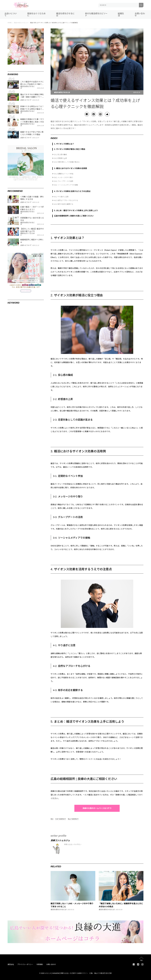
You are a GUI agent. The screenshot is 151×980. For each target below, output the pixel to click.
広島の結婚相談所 (61, 819)
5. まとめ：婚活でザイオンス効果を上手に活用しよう (76, 211)
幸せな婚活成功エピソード (96, 15)
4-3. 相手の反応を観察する (64, 204)
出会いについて (11, 15)
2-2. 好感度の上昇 (61, 158)
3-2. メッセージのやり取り (64, 177)
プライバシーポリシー (25, 964)
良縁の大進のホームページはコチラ (97, 808)
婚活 (52, 819)
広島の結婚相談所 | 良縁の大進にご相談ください (74, 216)
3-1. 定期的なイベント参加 (64, 174)
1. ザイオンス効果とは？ (64, 144)
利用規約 (40, 964)
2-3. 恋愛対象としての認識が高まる (67, 162)
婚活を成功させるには (65, 15)
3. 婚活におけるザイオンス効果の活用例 (71, 168)
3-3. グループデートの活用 (64, 181)
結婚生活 (121, 15)
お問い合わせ (140, 15)
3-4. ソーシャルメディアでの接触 (66, 185)
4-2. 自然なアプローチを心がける (66, 200)
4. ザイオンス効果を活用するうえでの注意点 (72, 191)
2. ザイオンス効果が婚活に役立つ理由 (70, 149)
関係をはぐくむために (36, 15)
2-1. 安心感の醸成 (61, 155)
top (141, 960)
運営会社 (11, 964)
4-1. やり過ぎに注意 (61, 197)
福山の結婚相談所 (73, 819)
